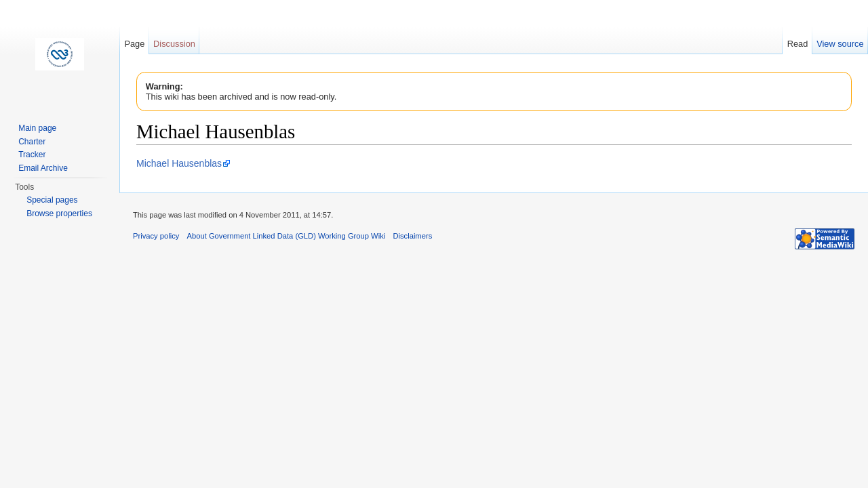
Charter (32, 142)
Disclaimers (412, 236)
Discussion (174, 44)
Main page (37, 128)
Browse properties (59, 213)
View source (840, 44)
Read (798, 44)
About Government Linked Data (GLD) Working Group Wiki (287, 236)
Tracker (32, 155)
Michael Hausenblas (179, 163)
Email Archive (43, 168)
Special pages (52, 200)
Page (134, 44)
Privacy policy (156, 236)
